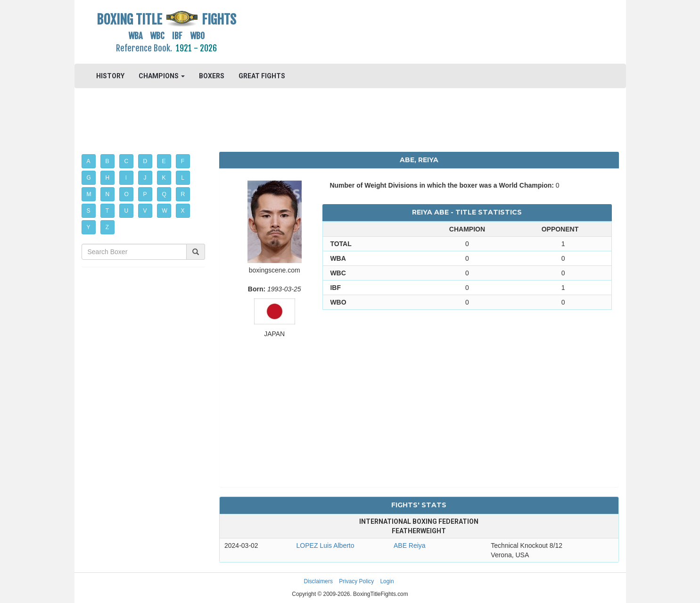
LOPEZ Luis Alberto (325, 545)
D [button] (145, 161)
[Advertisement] (419, 31)
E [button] (164, 161)
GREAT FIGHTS (262, 76)
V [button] (145, 211)
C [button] (127, 161)
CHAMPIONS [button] (162, 76)
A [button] (89, 161)
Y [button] (89, 227)
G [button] (89, 178)
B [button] (107, 161)
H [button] (108, 178)
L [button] (183, 178)
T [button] (107, 211)
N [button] (108, 194)
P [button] (145, 194)
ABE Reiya (410, 545)
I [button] (126, 178)
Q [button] (164, 194)
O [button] (127, 194)
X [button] (183, 211)
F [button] (183, 161)
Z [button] (107, 227)
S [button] (89, 211)
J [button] (145, 178)
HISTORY (110, 76)
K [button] (164, 178)
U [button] (127, 211)
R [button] (183, 194)
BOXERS (212, 76)
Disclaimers (318, 581)
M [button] (89, 194)
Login (387, 581)
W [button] (165, 211)
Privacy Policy (356, 581)
